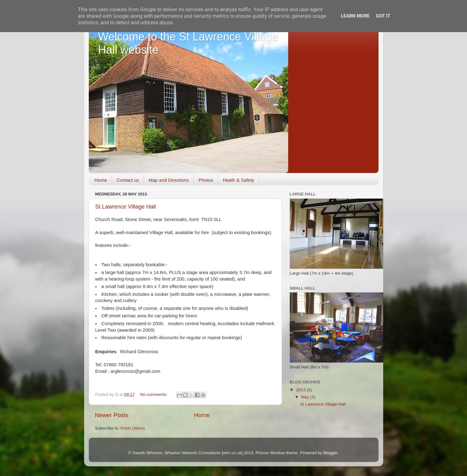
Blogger (331, 453)
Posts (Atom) (133, 428)
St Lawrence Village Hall (126, 207)
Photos (206, 180)
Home (101, 180)
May (306, 397)
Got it (383, 16)
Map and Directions (169, 180)
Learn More (355, 16)
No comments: (154, 394)
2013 (301, 390)
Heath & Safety (238, 180)
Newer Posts (112, 415)
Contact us (128, 180)
